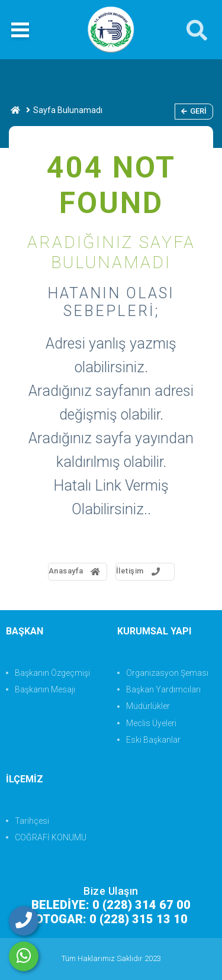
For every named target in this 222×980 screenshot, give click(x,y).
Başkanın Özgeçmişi (52, 673)
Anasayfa (75, 571)
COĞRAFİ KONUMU (51, 837)
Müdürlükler (148, 706)
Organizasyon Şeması (167, 673)
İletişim (139, 571)
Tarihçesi (32, 821)
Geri (194, 111)
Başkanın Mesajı (45, 689)
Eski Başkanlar (153, 740)
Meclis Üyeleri (151, 723)
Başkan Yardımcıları (163, 689)
